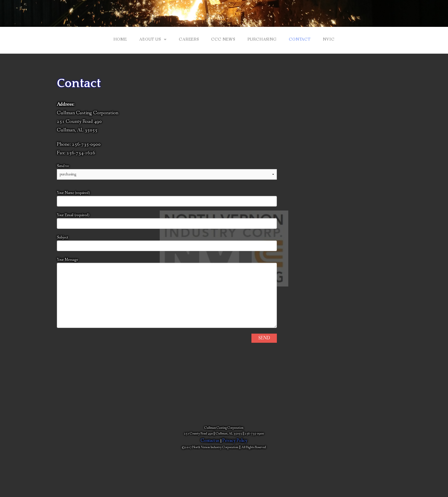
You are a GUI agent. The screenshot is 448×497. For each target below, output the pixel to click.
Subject (167, 243)
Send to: (167, 170)
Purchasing (262, 39)
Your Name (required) (167, 198)
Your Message (167, 292)
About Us (150, 39)
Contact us (210, 441)
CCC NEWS (223, 39)
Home (120, 39)
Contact (300, 39)
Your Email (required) (167, 221)
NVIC (329, 39)
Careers (189, 39)
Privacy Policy (235, 441)
